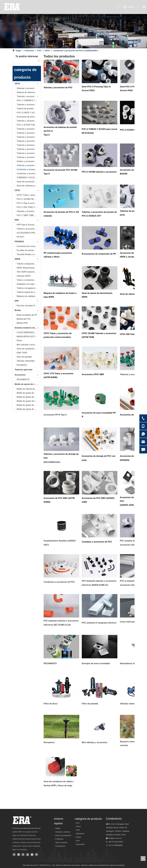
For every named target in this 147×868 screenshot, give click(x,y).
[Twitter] (23, 854)
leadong (121, 865)
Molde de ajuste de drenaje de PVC (29, 405)
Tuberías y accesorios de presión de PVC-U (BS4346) (29, 121)
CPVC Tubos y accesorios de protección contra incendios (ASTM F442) (29, 195)
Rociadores (22, 365)
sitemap (84, 865)
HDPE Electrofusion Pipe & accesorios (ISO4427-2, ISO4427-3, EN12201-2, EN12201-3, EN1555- (29, 268)
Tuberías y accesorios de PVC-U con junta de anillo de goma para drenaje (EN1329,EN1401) (29, 145)
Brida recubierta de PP (27, 315)
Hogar (58, 828)
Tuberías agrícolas (24, 370)
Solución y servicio (63, 832)
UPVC (17, 84)
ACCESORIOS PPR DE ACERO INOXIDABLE (29, 233)
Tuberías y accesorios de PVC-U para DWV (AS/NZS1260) (29, 157)
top (143, 858)
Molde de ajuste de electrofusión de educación (29, 397)
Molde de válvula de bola (28, 389)
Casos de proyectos (63, 835)
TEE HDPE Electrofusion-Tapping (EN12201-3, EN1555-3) (29, 272)
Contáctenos (60, 846)
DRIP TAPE (22, 353)
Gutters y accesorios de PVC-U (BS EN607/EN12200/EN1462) (29, 161)
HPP (17, 301)
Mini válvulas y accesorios (28, 345)
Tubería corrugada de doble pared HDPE (29, 288)
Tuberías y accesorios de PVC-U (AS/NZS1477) (29, 137)
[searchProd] (24, 61)
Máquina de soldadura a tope (29, 296)
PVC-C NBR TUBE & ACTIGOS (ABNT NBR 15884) (29, 215)
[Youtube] (28, 854)
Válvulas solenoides (26, 361)
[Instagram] (32, 854)
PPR (17, 220)
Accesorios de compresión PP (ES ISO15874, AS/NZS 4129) (29, 246)
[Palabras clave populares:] (39, 61)
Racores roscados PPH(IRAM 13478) (29, 306)
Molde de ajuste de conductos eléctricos (29, 393)
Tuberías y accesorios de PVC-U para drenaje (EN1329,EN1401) (29, 141)
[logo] (22, 820)
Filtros (19, 341)
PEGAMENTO (23, 379)
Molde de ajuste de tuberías (28, 384)
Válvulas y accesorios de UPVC (29, 88)
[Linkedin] (19, 854)
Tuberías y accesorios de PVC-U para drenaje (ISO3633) (29, 149)
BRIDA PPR (22, 323)
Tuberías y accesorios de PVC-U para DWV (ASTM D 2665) (29, 153)
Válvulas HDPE (24, 276)
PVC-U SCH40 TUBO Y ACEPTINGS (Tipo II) (29, 125)
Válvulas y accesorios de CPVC (29, 211)
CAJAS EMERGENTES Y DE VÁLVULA (29, 332)
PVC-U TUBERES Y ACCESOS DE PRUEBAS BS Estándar (29, 100)
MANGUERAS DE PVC (27, 337)
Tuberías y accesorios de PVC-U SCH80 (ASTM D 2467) (29, 133)
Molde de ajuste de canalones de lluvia (29, 409)
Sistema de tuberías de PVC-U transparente (29, 92)
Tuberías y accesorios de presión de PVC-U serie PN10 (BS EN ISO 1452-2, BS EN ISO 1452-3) (29, 96)
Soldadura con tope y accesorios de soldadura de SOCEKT (29, 284)
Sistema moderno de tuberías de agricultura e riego (28, 328)
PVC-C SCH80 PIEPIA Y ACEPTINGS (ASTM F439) (29, 199)
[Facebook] (14, 854)
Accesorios (20, 375)
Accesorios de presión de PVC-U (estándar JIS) (29, 117)
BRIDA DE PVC (24, 319)
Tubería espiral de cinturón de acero (29, 292)
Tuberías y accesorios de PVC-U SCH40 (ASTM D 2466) (29, 129)
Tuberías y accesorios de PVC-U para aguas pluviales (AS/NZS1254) (29, 165)
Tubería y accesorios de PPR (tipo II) (29, 229)
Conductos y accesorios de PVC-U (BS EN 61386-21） (29, 173)
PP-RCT (20, 237)
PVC (78, 823)
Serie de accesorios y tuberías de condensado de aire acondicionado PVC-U (29, 182)
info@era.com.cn (115, 838)
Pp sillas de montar (25, 250)
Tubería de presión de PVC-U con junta (29, 109)
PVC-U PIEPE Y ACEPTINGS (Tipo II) (29, 113)
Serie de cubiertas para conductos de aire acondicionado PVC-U (29, 186)
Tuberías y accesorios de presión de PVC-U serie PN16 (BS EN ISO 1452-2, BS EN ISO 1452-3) (29, 105)
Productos (59, 839)
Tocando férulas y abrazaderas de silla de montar (29, 254)
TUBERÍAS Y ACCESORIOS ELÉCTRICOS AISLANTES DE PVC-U (29, 178)
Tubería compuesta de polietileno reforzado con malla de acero (29, 264)
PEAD (78, 837)
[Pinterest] (36, 854)
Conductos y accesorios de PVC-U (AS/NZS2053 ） (29, 169)
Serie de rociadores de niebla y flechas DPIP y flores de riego (29, 349)
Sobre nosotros (61, 843)
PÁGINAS (19, 242)
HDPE (17, 259)
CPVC (17, 190)
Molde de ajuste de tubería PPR (29, 401)
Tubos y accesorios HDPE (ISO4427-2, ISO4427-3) (29, 280)
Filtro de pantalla (24, 357)
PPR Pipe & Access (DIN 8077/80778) (29, 225)
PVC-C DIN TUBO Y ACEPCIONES (29, 207)
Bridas (18, 310)
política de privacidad (97, 865)
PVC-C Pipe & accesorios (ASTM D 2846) (29, 203)
